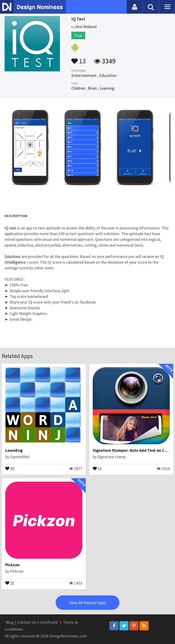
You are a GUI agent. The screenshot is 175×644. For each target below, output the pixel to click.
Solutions (13, 256)
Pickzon (12, 565)
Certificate (49, 622)
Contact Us (27, 622)
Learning (107, 88)
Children (78, 88)
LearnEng (14, 450)
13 (79, 59)
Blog (10, 622)
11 (97, 468)
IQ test (10, 228)
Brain (92, 88)
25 (10, 468)
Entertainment (84, 75)
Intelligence (16, 262)
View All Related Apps (87, 603)
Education (108, 75)
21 (10, 583)
